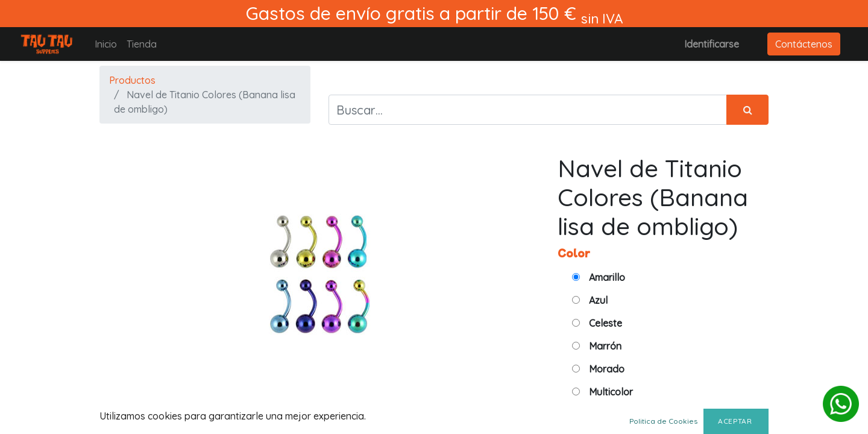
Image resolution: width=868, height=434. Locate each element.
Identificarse (712, 44)
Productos (132, 80)
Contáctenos (804, 44)
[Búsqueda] (747, 110)
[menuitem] (106, 44)
